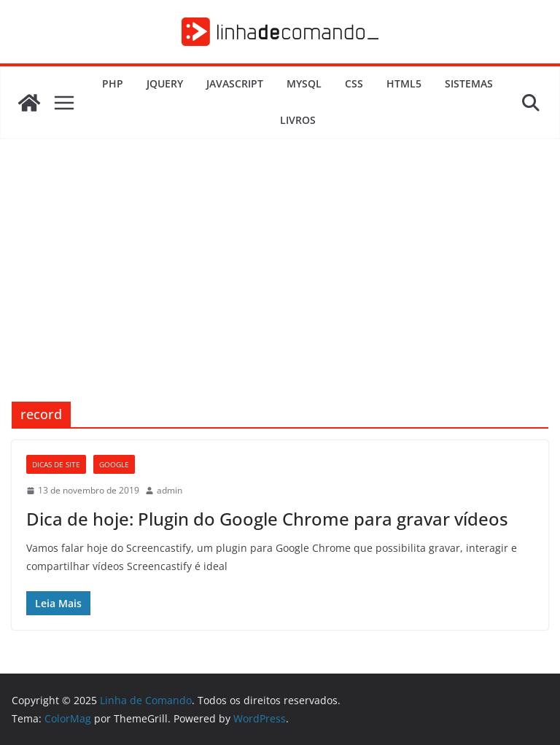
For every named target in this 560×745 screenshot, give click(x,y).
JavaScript (235, 83)
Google (114, 464)
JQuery (165, 83)
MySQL (304, 83)
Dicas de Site (56, 464)
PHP (113, 83)
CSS (354, 83)
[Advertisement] (280, 292)
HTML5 (404, 83)
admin (170, 490)
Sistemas (469, 83)
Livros (298, 120)
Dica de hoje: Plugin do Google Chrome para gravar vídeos (267, 519)
